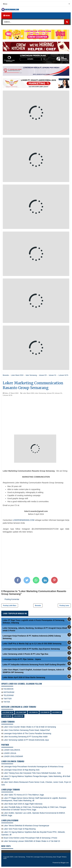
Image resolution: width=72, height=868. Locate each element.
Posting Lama (64, 605)
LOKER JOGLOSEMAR (13, 756)
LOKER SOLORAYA (12, 750)
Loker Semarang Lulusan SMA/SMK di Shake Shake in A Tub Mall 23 (32, 841)
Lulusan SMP (21, 712)
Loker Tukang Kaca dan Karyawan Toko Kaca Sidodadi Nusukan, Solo (32, 773)
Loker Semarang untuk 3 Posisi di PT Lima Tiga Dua (25, 654)
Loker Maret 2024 (28, 393)
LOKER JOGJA (10, 753)
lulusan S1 (58, 393)
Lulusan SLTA (8, 395)
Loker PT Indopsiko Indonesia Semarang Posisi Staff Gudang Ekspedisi (34, 665)
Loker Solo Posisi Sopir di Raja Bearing (19, 829)
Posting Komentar (12, 599)
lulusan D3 (50, 393)
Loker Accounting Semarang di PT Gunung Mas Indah (25, 737)
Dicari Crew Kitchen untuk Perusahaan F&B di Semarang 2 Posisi (30, 838)
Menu (7, 15)
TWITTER (8, 699)
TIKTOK (7, 702)
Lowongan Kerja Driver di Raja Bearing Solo (21, 770)
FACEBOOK (8, 689)
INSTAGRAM (9, 692)
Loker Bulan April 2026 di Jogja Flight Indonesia (23, 804)
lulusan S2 (7, 716)
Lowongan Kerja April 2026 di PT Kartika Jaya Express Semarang (31, 649)
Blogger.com (65, 863)
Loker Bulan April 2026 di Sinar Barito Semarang (24, 677)
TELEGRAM (8, 695)
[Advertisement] (36, 416)
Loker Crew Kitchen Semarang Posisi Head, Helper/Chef (27, 730)
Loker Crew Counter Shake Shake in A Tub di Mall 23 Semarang (30, 727)
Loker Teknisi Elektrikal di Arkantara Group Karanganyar (26, 826)
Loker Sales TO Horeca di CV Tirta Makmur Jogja (24, 795)
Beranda (38, 605)
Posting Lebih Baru (10, 605)
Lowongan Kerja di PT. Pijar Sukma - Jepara (22, 659)
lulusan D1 (33, 712)
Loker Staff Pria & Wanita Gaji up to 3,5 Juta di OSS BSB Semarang (32, 644)
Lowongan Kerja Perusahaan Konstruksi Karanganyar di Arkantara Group (33, 767)
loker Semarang (40, 393)
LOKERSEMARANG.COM (24, 520)
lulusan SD (19, 716)
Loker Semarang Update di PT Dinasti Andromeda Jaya (26, 740)
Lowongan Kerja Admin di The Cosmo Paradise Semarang (27, 733)
